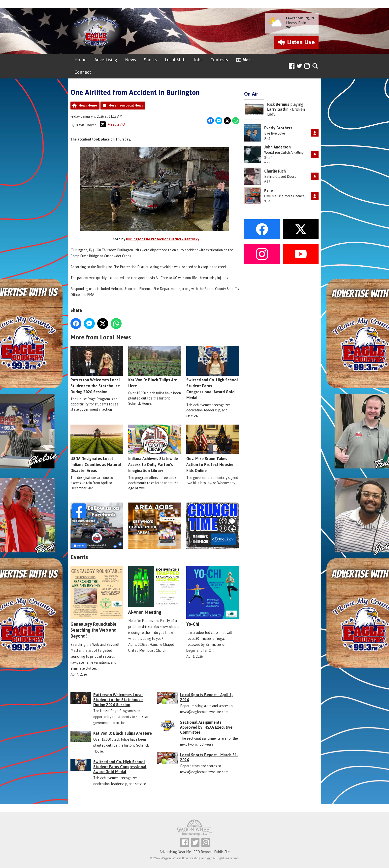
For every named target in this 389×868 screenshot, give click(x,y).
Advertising (106, 60)
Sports (150, 60)
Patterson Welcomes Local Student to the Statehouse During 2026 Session (97, 370)
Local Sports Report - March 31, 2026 (209, 757)
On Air (242, 60)
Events (79, 557)
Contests (219, 60)
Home (81, 60)
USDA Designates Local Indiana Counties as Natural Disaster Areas (97, 449)
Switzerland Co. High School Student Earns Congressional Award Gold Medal (213, 373)
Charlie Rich (275, 171)
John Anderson (277, 147)
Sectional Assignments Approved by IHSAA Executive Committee (206, 727)
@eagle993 (112, 124)
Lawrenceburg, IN (300, 18)
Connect (83, 72)
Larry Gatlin (278, 109)
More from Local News (126, 105)
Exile (269, 191)
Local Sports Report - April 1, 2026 (206, 697)
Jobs (198, 60)
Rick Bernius (278, 104)
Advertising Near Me (175, 852)
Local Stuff (175, 60)
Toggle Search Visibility (315, 66)
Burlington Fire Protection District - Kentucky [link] (163, 239)
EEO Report (203, 852)
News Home (88, 105)
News (130, 60)
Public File (222, 852)
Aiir (209, 858)
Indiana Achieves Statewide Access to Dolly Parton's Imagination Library (155, 449)
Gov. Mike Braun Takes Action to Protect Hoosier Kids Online (213, 449)
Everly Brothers (278, 128)
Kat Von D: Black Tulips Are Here (155, 367)
